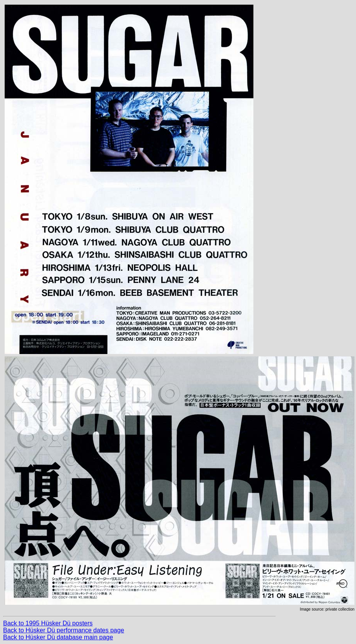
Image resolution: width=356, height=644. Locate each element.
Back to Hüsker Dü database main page (58, 637)
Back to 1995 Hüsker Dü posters (48, 623)
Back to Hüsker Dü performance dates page (64, 630)
